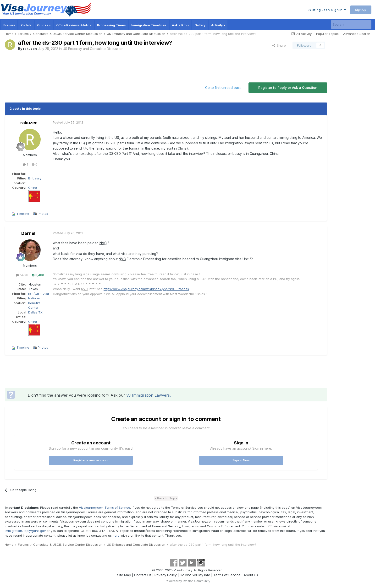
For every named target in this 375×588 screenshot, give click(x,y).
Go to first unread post (223, 88)
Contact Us (143, 575)
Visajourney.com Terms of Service (105, 507)
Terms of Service (227, 575)
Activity (218, 25)
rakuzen (30, 49)
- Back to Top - (166, 498)
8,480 (38, 275)
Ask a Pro (180, 25)
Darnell (29, 233)
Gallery (200, 25)
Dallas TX (35, 312)
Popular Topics (327, 34)
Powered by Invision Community (187, 581)
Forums (9, 25)
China (33, 188)
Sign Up (361, 10)
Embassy (35, 178)
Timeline (23, 214)
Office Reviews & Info (74, 25)
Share (279, 45)
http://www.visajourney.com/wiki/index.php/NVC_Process (146, 289)
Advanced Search (357, 34)
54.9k (22, 275)
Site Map (124, 575)
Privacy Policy (166, 575)
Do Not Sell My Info (195, 575)
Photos (43, 214)
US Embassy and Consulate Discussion (93, 49)
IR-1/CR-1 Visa (39, 294)
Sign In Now (241, 460)
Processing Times (111, 25)
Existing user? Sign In (327, 10)
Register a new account (91, 460)
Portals (26, 25)
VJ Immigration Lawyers (148, 395)
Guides (44, 25)
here (116, 535)
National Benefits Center (34, 303)
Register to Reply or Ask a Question (288, 88)
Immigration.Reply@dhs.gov (25, 531)
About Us (251, 575)
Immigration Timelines (149, 25)
